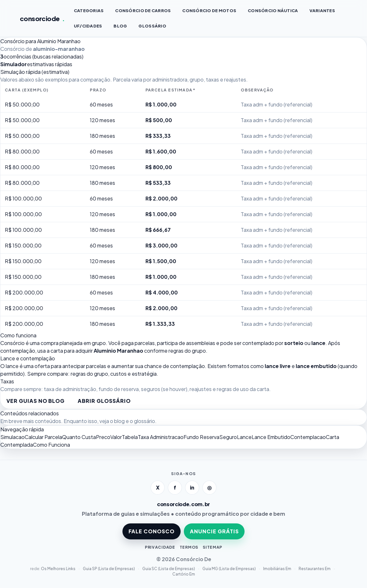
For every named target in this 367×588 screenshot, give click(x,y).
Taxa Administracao (161, 437)
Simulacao (12, 437)
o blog (117, 421)
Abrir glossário (104, 401)
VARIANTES (322, 11)
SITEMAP (212, 547)
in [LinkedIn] (192, 487)
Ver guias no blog (35, 401)
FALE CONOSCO (152, 531)
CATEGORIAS (89, 11)
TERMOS (189, 547)
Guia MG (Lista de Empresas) (229, 569)
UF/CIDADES (88, 26)
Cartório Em (184, 574)
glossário (144, 421)
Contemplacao (308, 437)
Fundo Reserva (201, 437)
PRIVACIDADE (160, 547)
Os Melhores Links (59, 569)
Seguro (228, 437)
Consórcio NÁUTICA (273, 11)
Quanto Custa (79, 437)
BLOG (120, 26)
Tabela (130, 437)
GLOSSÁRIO (152, 26)
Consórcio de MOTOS (209, 11)
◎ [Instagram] (209, 487)
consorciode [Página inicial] (42, 19)
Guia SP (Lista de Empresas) (109, 569)
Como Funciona (51, 445)
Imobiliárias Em (277, 569)
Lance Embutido (271, 437)
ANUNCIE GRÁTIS (214, 531)
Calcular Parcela (43, 437)
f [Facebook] (175, 487)
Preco (103, 437)
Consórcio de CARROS (143, 11)
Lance (244, 437)
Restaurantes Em (315, 569)
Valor (116, 437)
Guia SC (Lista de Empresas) (169, 569)
